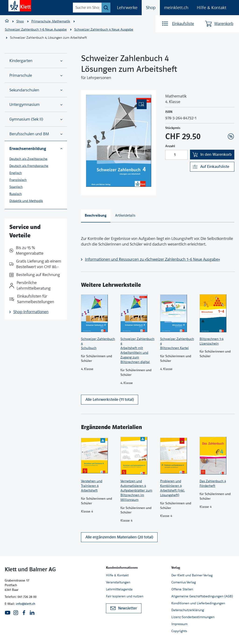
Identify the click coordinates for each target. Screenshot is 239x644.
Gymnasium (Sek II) (36, 119)
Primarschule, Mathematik (51, 21)
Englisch (16, 173)
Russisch (16, 194)
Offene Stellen (182, 589)
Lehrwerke (127, 8)
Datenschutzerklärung (188, 610)
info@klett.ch (26, 604)
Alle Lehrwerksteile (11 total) (110, 400)
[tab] (96, 216)
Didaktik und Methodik (26, 201)
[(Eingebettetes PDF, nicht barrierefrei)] (119, 141)
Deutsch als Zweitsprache (28, 159)
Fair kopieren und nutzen (125, 596)
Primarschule (36, 75)
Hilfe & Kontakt (212, 8)
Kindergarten (36, 61)
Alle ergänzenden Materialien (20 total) (119, 537)
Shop (151, 8)
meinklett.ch (176, 8)
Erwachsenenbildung (36, 149)
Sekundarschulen (36, 90)
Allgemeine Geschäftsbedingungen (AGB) (202, 596)
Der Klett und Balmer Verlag (192, 575)
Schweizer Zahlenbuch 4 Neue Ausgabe (104, 29)
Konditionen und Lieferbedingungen (198, 603)
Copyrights (179, 631)
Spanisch (16, 187)
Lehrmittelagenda (119, 589)
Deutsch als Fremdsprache (29, 166)
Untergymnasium (36, 105)
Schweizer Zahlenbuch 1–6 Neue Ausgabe (36, 29)
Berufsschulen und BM (36, 134)
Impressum (179, 624)
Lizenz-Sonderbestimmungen (193, 617)
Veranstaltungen (118, 582)
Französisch (18, 180)
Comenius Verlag (184, 582)
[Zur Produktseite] (98, 313)
